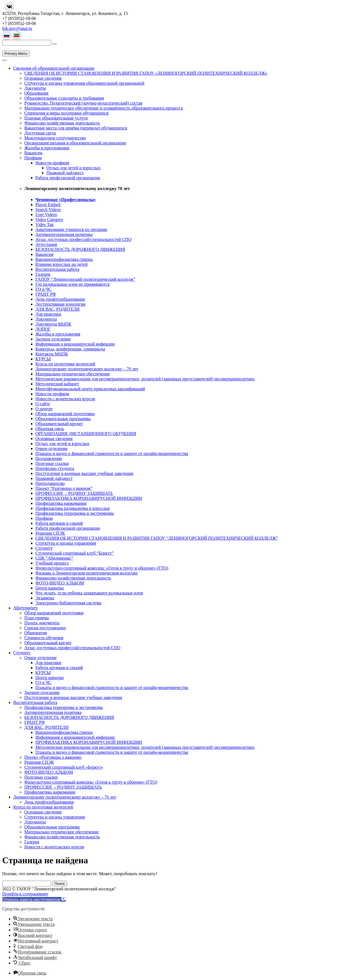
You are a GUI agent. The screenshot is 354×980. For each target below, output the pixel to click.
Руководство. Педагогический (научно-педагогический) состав (83, 103)
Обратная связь (50, 429)
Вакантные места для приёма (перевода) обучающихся (76, 128)
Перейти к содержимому (25, 894)
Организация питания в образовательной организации (75, 143)
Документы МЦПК (53, 324)
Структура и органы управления (66, 543)
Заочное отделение (53, 339)
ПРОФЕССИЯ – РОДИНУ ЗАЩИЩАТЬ (74, 493)
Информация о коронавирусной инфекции (75, 344)
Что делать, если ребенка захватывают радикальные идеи (89, 593)
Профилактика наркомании (61, 503)
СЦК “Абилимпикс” (54, 558)
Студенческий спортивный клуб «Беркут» (64, 767)
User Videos (46, 215)
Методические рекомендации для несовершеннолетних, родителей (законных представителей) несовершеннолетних (145, 379)
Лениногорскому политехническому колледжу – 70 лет (87, 369)
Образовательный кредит (59, 424)
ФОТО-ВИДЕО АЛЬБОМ (60, 583)
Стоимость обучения (44, 638)
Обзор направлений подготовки (65, 414)
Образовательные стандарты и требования (64, 98)
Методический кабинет (57, 384)
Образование (37, 93)
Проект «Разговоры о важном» (53, 757)
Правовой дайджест (65, 173)
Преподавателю (50, 483)
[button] (34, 899)
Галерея (43, 274)
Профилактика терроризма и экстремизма (75, 513)
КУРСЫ (43, 359)
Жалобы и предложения (47, 148)
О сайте (43, 404)
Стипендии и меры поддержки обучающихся (66, 113)
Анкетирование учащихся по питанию (71, 229)
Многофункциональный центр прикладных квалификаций (90, 389)
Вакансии (33, 153)
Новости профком (52, 163)
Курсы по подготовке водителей (65, 364)
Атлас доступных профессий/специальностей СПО (83, 239)
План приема (37, 618)
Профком (33, 158)
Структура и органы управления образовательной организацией (84, 83)
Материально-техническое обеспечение (73, 374)
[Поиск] (54, 44)
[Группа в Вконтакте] (9, 7)
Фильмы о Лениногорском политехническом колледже (87, 573)
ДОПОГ (43, 329)
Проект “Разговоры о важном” (64, 488)
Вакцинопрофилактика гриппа (64, 259)
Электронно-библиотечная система (68, 603)
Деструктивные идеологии (60, 304)
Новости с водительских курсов (65, 399)
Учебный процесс (52, 563)
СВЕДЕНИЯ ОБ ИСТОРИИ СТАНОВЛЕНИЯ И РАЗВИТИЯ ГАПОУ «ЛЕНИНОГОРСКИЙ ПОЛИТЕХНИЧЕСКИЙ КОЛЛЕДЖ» (146, 73)
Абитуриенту (26, 608)
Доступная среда (40, 133)
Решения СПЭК (50, 533)
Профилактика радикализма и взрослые (73, 508)
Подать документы (42, 623)
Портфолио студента (55, 468)
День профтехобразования (60, 299)
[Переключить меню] (4, 60)
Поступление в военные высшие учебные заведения (84, 473)
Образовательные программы (63, 419)
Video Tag (45, 224)
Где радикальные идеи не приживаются (72, 284)
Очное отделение (52, 449)
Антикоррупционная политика (64, 234)
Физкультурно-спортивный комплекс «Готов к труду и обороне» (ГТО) (102, 568)
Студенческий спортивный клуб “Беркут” (75, 553)
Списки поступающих (45, 628)
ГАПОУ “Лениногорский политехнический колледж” (85, 279)
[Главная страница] (2, 48)
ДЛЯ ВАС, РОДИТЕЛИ (58, 309)
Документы (35, 88)
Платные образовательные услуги (56, 118)
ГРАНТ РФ (46, 294)
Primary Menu (16, 54)
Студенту (44, 548)
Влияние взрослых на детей (61, 264)
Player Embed (48, 205)
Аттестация (46, 244)
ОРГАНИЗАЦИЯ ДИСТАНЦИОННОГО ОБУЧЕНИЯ (86, 434)
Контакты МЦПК (52, 354)
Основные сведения (43, 78)
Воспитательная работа (57, 269)
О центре (44, 409)
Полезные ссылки (52, 463)
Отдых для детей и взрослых (73, 168)
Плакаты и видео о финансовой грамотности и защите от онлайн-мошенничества (112, 453)
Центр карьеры (50, 588)
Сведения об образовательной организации (54, 68)
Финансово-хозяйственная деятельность (62, 123)
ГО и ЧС (43, 289)
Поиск (60, 884)
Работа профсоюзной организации (68, 178)
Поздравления (49, 458)
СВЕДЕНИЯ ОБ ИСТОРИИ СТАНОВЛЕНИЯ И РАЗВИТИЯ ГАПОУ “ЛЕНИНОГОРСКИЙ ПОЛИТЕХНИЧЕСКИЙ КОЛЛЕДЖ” (157, 538)
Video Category (49, 219)
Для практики (48, 314)
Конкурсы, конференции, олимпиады (70, 349)
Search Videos (48, 210)
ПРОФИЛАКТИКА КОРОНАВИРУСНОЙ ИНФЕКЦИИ (89, 498)
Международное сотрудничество (55, 138)
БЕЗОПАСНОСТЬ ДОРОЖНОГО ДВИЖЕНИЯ (80, 249)
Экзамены (45, 598)
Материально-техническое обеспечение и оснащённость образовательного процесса (104, 108)
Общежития (36, 633)
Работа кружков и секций (59, 523)
